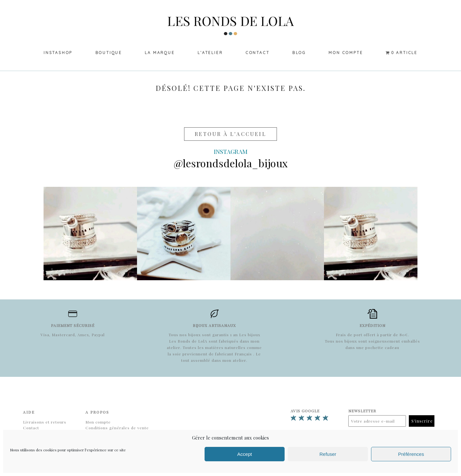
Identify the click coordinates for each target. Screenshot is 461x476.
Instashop (58, 53)
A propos (97, 412)
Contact (258, 53)
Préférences (411, 454)
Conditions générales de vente (117, 428)
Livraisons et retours (45, 422)
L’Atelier (210, 53)
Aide (29, 412)
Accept (245, 454)
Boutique (109, 53)
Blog (299, 53)
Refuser (328, 454)
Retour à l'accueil (230, 134)
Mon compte (346, 53)
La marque (160, 53)
